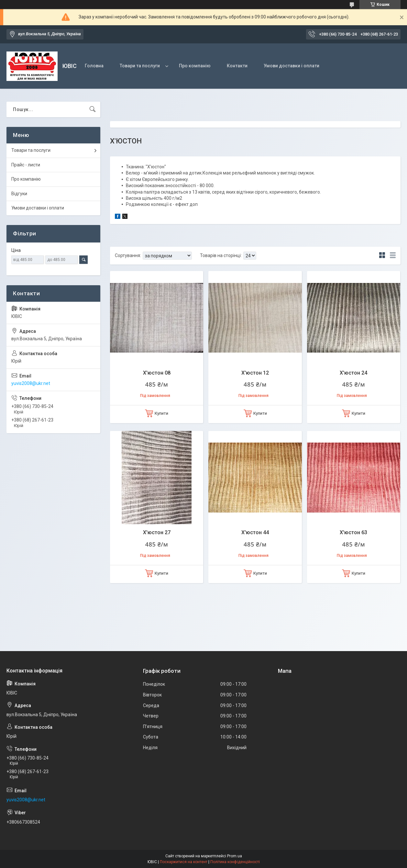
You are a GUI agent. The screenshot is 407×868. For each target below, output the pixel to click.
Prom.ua (235, 856)
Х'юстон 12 (255, 373)
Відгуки (19, 194)
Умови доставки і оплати (291, 66)
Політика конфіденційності (235, 862)
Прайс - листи (26, 165)
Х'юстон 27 (157, 532)
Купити (161, 413)
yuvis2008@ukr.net (31, 383)
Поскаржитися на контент (184, 862)
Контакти (237, 66)
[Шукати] (93, 109)
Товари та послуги (140, 66)
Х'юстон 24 (353, 373)
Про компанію (195, 66)
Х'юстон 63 (353, 532)
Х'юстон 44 (255, 532)
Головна (94, 66)
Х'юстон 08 (157, 373)
